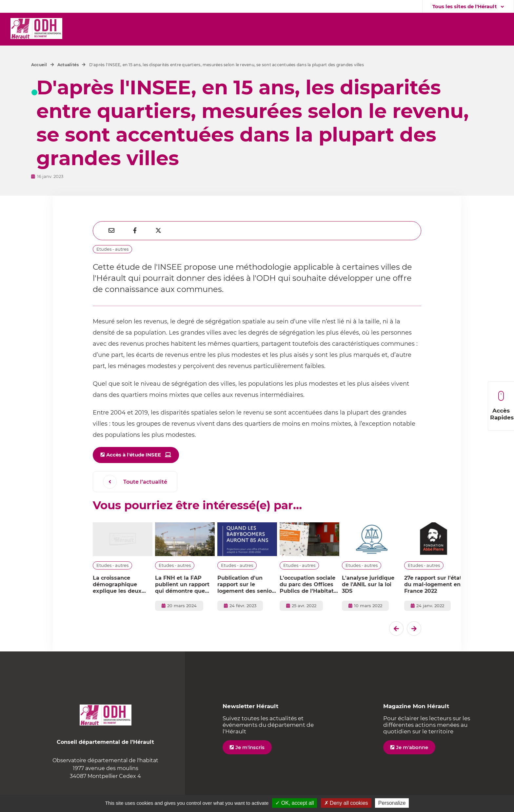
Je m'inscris (250, 747)
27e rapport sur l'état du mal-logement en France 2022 (433, 584)
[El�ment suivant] (414, 628)
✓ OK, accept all (295, 803)
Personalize (392, 803)
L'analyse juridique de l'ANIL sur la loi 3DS (368, 584)
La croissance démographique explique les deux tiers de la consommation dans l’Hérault (121, 585)
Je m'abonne (412, 747)
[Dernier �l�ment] (396, 628)
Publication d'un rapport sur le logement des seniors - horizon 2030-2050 (247, 585)
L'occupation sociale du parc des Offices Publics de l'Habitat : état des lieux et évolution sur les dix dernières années (308, 585)
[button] (100, 29)
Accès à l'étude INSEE (134, 455)
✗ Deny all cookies (346, 803)
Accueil (39, 65)
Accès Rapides (502, 406)
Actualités (68, 65)
